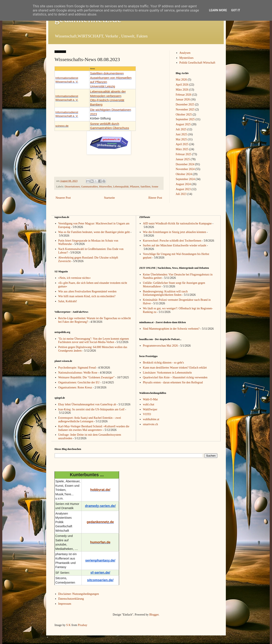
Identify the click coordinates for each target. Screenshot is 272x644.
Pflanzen (135, 187)
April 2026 (182, 85)
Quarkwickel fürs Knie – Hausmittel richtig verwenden (175, 377)
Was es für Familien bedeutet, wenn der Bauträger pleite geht (94, 232)
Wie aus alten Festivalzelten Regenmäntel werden (87, 291)
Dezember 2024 (185, 164)
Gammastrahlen (89, 187)
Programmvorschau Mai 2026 (160, 346)
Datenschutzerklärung (71, 599)
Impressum (65, 604)
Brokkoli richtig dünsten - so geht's (163, 363)
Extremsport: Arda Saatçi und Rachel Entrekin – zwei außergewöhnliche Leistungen (90, 420)
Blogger (154, 615)
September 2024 (185, 179)
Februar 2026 (184, 95)
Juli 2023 (181, 194)
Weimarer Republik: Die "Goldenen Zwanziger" (86, 377)
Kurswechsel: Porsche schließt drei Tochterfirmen (172, 241)
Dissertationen (72, 187)
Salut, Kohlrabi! (68, 301)
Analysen (185, 53)
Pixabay (83, 625)
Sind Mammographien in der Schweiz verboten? (171, 329)
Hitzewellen (105, 187)
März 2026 (182, 90)
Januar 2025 (183, 159)
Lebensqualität (121, 187)
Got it (236, 10)
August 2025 (183, 124)
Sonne (155, 187)
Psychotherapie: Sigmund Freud (77, 368)
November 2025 (185, 109)
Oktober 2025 (184, 115)
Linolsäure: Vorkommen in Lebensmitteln (167, 373)
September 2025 (185, 119)
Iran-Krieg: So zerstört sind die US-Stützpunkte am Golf (91, 409)
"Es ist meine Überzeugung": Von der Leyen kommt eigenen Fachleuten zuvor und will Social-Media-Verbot (94, 341)
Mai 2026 (181, 80)
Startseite (109, 198)
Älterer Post (155, 198)
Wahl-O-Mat (150, 399)
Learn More (218, 10)
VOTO (147, 414)
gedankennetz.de (100, 522)
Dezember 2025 (185, 104)
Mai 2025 (181, 139)
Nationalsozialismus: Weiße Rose (78, 373)
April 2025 (182, 144)
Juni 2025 (181, 134)
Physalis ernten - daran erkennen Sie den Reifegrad (173, 382)
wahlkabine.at (151, 419)
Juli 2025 (181, 129)
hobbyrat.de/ (100, 490)
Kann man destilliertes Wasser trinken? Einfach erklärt (175, 368)
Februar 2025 (184, 154)
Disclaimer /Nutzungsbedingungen (79, 594)
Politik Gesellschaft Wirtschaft (197, 63)
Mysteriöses (187, 58)
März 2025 (182, 149)
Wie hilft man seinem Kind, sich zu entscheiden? (87, 296)
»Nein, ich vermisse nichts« (75, 278)
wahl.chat (149, 404)
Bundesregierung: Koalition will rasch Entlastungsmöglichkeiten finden (165, 293)
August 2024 (183, 184)
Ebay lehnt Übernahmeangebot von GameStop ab (87, 404)
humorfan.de (100, 542)
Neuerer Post (63, 198)
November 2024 (185, 169)
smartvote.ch (150, 424)
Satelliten (145, 187)
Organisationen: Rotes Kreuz (75, 387)
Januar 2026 (183, 99)
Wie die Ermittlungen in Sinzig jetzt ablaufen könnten (174, 232)
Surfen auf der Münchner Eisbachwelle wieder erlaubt (175, 245)
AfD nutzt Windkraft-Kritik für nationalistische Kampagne (177, 223)
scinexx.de (62, 126)
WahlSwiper (150, 409)
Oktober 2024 (184, 174)
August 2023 (183, 189)
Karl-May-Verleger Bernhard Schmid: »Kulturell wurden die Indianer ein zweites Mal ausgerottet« (94, 428)
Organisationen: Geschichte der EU (79, 382)
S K (68, 625)
